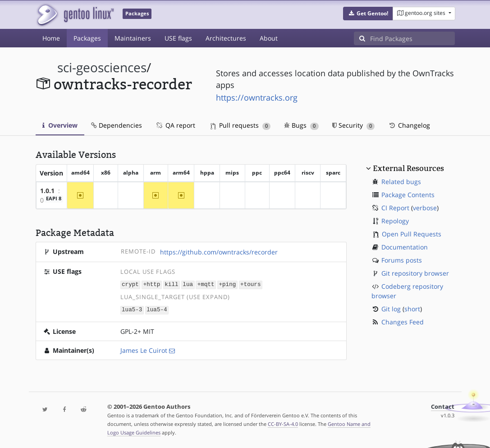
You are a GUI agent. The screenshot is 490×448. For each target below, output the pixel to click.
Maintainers (133, 38)
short (412, 309)
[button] (368, 14)
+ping (227, 284)
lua (188, 284)
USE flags (178, 38)
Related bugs (401, 182)
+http (152, 284)
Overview (60, 125)
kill (171, 284)
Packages (87, 38)
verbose (425, 208)
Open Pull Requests (412, 234)
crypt (130, 284)
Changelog (409, 125)
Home (51, 38)
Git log (391, 309)
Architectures (226, 38)
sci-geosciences (102, 67)
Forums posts (402, 260)
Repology (395, 221)
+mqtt (206, 284)
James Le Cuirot (144, 349)
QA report (175, 125)
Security (354, 125)
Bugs (301, 125)
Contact (443, 406)
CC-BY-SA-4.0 (283, 423)
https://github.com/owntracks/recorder (219, 252)
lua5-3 (132, 309)
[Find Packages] (412, 38)
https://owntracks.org (257, 97)
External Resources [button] (408, 168)
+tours (250, 284)
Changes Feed (403, 322)
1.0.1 (47, 191)
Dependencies (117, 125)
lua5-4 (157, 309)
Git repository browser (415, 273)
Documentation (405, 247)
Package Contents (408, 195)
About (269, 38)
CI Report (395, 208)
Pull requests (241, 125)
